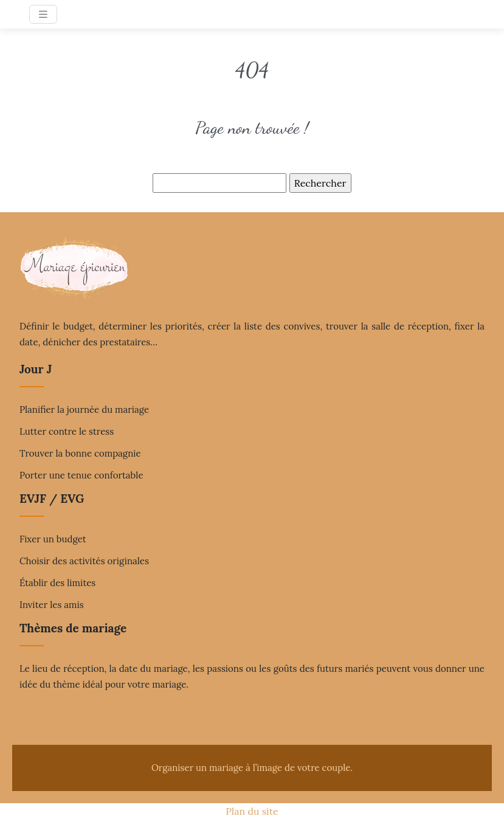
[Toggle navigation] (43, 14)
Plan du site (252, 811)
